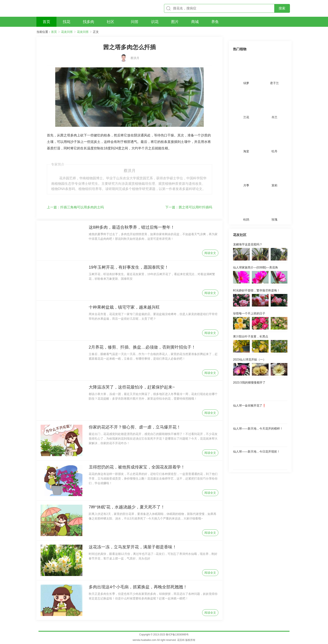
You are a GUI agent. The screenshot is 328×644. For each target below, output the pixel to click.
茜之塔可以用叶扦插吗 (189, 207)
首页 (54, 32)
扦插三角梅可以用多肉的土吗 (75, 207)
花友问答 (67, 32)
